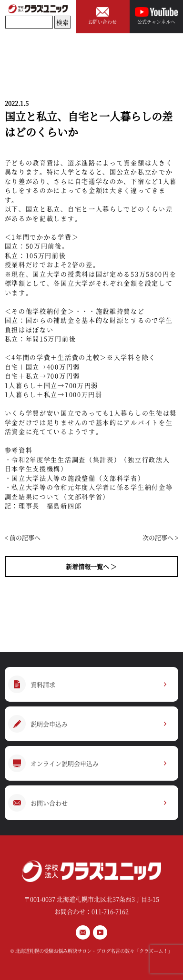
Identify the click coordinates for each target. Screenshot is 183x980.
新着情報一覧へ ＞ (91, 566)
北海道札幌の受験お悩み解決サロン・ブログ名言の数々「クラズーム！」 (94, 951)
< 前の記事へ (23, 537)
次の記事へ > (160, 537)
